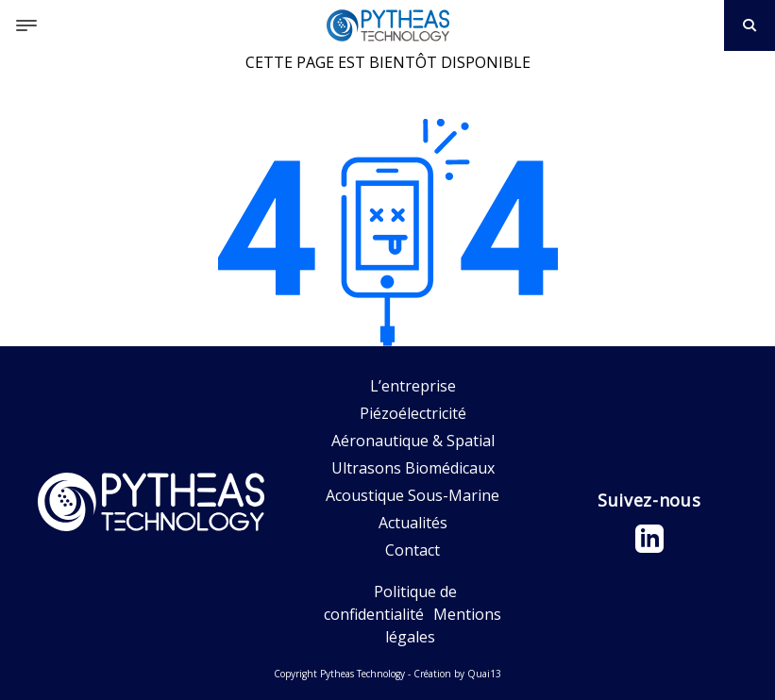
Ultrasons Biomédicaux (413, 468)
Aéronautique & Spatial (413, 441)
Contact (413, 550)
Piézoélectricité (413, 413)
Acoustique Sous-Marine (413, 495)
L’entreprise (413, 386)
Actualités (413, 523)
